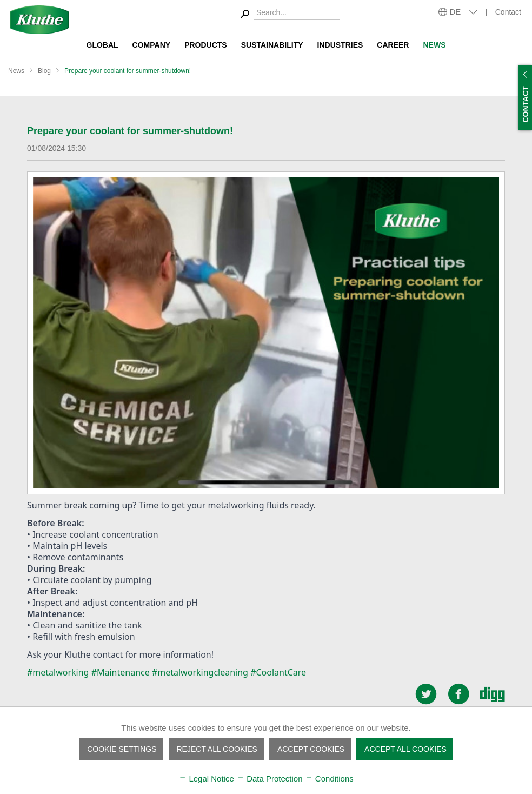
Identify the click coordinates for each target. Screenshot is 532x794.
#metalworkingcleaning (200, 672)
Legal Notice (206, 779)
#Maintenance (121, 672)
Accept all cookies (405, 749)
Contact (508, 12)
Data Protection (270, 779)
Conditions (329, 779)
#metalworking (58, 672)
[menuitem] (288, 14)
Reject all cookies (217, 749)
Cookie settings (122, 749)
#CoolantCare (278, 672)
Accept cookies (311, 749)
